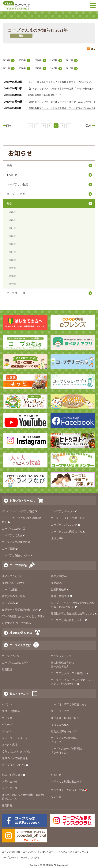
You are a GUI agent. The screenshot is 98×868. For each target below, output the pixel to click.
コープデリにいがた (29, 858)
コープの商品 (18, 565)
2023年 (54, 60)
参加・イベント (19, 694)
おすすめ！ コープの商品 (16, 623)
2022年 (70, 60)
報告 (9, 204)
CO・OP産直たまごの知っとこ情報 (24, 616)
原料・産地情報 (61, 596)
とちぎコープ (65, 852)
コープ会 (7, 718)
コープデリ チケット (64, 511)
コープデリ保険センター (18, 555)
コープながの (9, 858)
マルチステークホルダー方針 (69, 790)
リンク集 (56, 797)
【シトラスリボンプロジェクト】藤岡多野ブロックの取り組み (60, 82)
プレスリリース (16, 293)
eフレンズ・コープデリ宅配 (19, 511)
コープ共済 (10, 549)
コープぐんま (82, 852)
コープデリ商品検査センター (69, 620)
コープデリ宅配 (16, 194)
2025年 (22, 60)
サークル (7, 731)
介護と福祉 (57, 538)
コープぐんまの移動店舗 (16, 542)
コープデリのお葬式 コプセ (68, 532)
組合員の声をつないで (64, 731)
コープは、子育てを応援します (69, 705)
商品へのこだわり (12, 576)
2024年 (38, 60)
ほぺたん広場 (10, 745)
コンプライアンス (61, 656)
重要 (9, 165)
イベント (7, 705)
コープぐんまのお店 (13, 529)
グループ (7, 725)
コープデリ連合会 (11, 852)
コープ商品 (10, 603)
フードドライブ (60, 711)
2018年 (54, 68)
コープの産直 (10, 590)
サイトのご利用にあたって (66, 782)
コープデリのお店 (17, 184)
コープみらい (30, 852)
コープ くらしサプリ (15, 765)
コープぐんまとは (20, 645)
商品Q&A (56, 583)
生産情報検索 (60, 590)
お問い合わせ (10, 782)
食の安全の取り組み (13, 596)
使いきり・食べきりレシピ (66, 718)
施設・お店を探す (14, 775)
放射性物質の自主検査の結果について (74, 614)
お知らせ (12, 175)
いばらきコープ (47, 852)
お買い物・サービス (22, 501)
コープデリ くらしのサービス (68, 518)
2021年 (6, 68)
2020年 (22, 68)
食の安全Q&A (59, 576)
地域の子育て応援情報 (15, 758)
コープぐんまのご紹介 (15, 663)
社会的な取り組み (21, 633)
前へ (9, 125)
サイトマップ (10, 788)
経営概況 (7, 669)
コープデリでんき (14, 535)
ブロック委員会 (11, 711)
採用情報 (7, 806)
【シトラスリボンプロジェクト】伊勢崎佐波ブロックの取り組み (61, 89)
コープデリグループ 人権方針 (69, 673)
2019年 (38, 68)
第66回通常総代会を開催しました (45, 95)
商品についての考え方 (15, 583)
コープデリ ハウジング (66, 525)
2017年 (70, 68)
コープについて (11, 656)
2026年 (6, 60)
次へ (89, 125)
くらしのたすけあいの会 (16, 751)
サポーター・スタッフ (15, 738)
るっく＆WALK (60, 725)
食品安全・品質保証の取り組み (21, 610)
